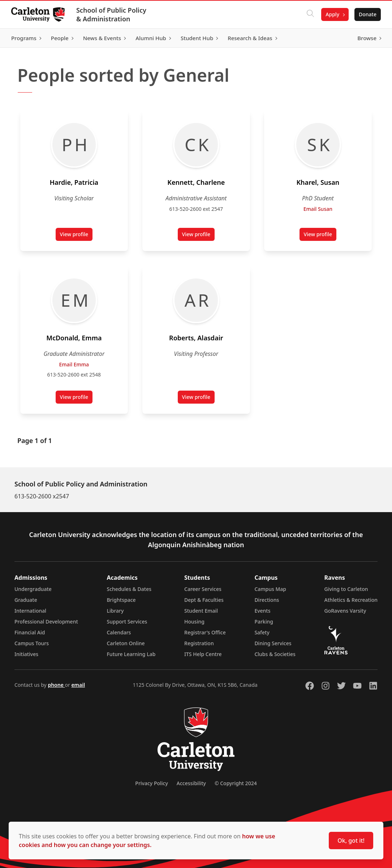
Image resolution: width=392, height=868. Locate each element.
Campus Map (270, 589)
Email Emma (74, 364)
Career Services (203, 589)
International (30, 611)
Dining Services (273, 643)
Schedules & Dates (129, 589)
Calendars (119, 632)
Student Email (201, 611)
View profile (76, 236)
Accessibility (191, 783)
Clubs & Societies (275, 654)
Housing (194, 622)
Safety (262, 632)
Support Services (127, 622)
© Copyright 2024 (236, 783)
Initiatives (26, 654)
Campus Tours (32, 643)
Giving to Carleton (346, 589)
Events (262, 611)
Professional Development (46, 622)
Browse (367, 38)
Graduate (26, 600)
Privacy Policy (151, 783)
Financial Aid (30, 632)
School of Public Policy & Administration (112, 14)
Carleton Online (126, 643)
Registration (199, 643)
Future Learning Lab (131, 654)
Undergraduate (33, 589)
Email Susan (318, 209)
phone (56, 685)
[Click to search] (310, 14)
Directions (267, 600)
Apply (332, 14)
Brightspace (121, 600)
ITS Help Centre (203, 654)
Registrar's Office (205, 632)
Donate (367, 14)
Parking (264, 622)
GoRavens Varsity (345, 611)
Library (115, 611)
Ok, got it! (351, 841)
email (78, 685)
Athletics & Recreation (351, 600)
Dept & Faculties (204, 600)
